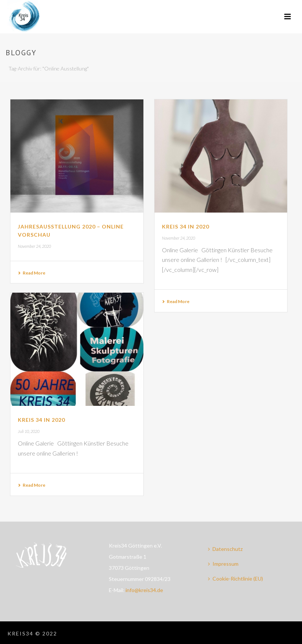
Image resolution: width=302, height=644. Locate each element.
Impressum (223, 564)
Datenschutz (225, 549)
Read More (32, 273)
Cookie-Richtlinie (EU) (236, 579)
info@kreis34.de (144, 590)
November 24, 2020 (34, 246)
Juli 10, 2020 (29, 431)
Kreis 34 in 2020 (186, 226)
